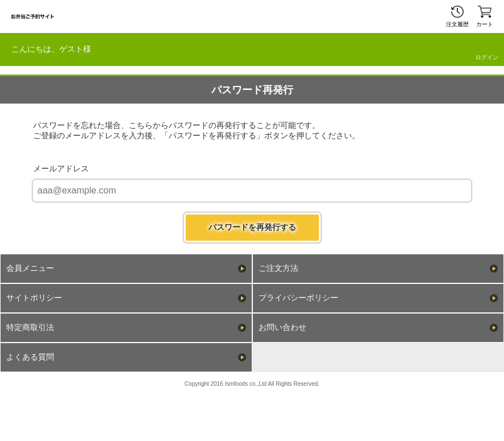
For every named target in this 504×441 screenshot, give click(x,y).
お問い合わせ (282, 327)
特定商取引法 (30, 327)
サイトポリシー (34, 298)
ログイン (487, 57)
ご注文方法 (278, 268)
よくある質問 (30, 357)
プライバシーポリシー (298, 298)
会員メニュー (30, 268)
